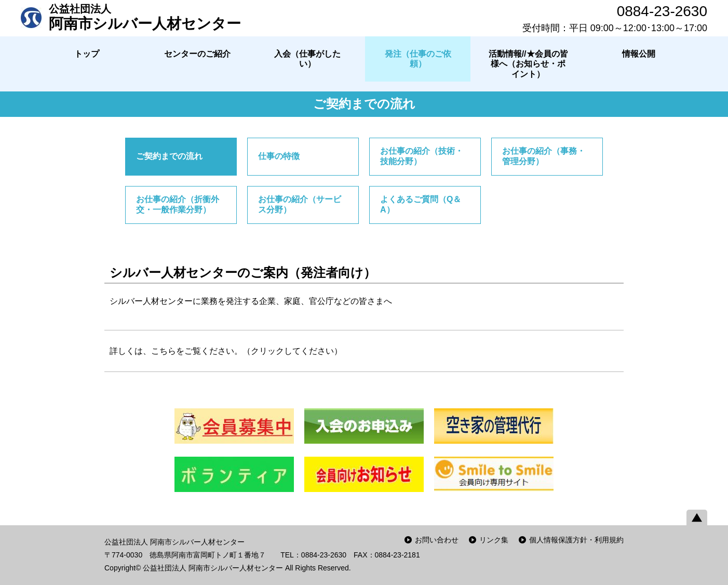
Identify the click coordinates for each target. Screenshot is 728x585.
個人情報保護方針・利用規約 (576, 540)
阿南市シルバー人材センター (145, 17)
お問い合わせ (437, 540)
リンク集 (494, 540)
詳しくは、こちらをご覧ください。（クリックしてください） (226, 351)
